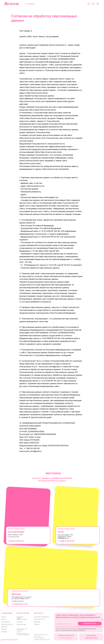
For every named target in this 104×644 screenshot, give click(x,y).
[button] (89, 4)
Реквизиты (4, 627)
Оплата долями (21, 624)
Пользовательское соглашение (22, 629)
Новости (4, 619)
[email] (65, 624)
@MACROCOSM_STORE (66, 635)
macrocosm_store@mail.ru (42, 617)
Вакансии (4, 629)
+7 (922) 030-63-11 (16, 541)
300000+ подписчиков (66, 638)
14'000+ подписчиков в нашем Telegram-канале (91, 638)
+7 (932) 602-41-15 (20, 604)
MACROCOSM (91, 635)
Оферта (19, 632)
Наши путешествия (7, 624)
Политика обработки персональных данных (23, 634)
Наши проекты (5, 622)
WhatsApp (37, 622)
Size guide (20, 622)
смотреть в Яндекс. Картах (16, 528)
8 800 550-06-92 (39, 619)
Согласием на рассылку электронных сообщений (73, 630)
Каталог (4, 617)
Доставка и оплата (20, 618)
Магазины (4, 632)
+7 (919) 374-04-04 (66, 541)
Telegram (37, 624)
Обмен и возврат (22, 619)
